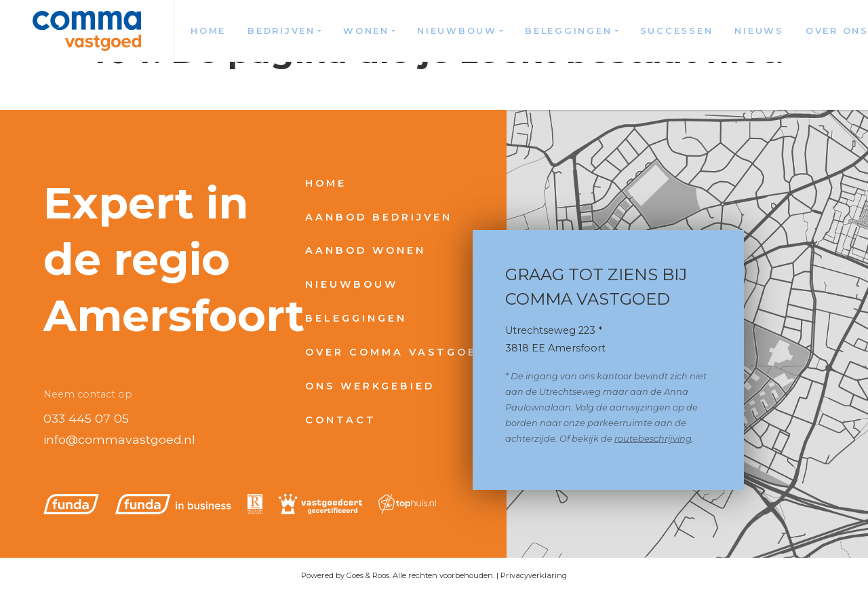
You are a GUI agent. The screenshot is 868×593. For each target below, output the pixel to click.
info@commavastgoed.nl (119, 439)
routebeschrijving (653, 439)
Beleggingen (568, 31)
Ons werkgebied (370, 386)
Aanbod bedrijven (379, 217)
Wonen (366, 31)
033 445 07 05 (86, 418)
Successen (677, 31)
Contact (341, 420)
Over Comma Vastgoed (396, 352)
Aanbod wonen (366, 250)
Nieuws (759, 31)
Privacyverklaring (534, 575)
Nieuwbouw (457, 31)
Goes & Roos (368, 575)
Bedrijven (281, 31)
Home (208, 31)
